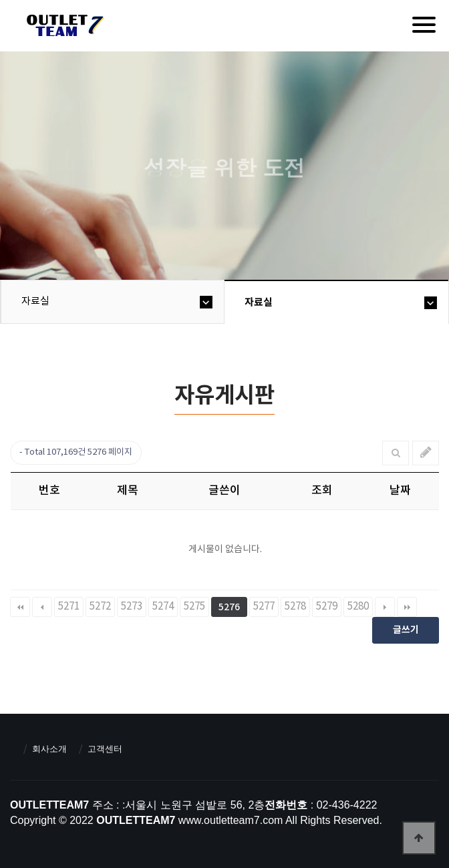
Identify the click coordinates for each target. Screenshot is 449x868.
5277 (264, 607)
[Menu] (424, 25)
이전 (42, 607)
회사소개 (49, 749)
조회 (322, 491)
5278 (295, 607)
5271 (69, 607)
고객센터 (105, 749)
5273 (132, 607)
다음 (385, 607)
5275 (194, 607)
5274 (163, 607)
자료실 (35, 301)
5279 (327, 607)
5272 (100, 607)
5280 (358, 607)
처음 (20, 607)
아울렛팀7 (63, 28)
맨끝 (407, 607)
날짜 (400, 491)
